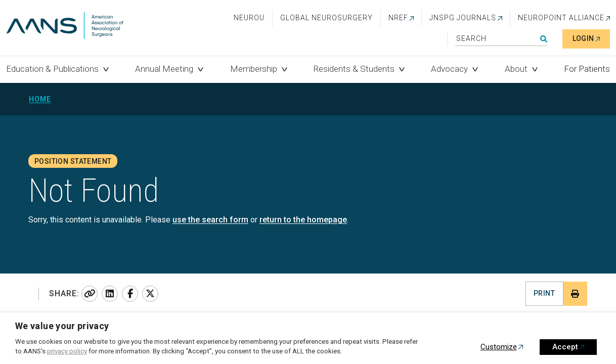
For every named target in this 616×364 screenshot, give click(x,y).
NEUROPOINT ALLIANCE (561, 18)
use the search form (210, 220)
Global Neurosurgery (326, 18)
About (516, 69)
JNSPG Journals (463, 18)
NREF (398, 18)
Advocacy (449, 69)
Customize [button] (499, 347)
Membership (254, 69)
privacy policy (67, 351)
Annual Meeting (164, 69)
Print (544, 293)
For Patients (587, 69)
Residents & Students (354, 69)
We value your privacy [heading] (62, 326)
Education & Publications (52, 69)
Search (544, 39)
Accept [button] (565, 347)
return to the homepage (303, 220)
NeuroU (249, 18)
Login (583, 38)
